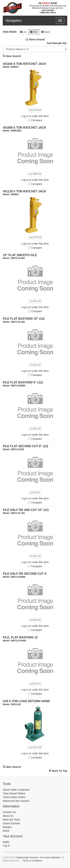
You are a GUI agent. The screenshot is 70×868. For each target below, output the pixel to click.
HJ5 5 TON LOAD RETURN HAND (26, 701)
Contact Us (9, 812)
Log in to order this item (35, 116)
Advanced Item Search (16, 801)
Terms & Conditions (32, 861)
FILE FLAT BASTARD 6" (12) (23, 382)
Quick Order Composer (16, 790)
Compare (37, 120)
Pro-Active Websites (50, 858)
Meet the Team (11, 820)
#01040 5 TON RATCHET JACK (24, 64)
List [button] (23, 32)
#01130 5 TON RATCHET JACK (24, 191)
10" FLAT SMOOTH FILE (20, 255)
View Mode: (10, 32)
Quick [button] (46, 32)
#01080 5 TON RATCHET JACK (24, 128)
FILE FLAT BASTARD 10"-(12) (24, 319)
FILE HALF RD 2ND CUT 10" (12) (26, 510)
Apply (6, 842)
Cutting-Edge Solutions (27, 858)
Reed (6, 831)
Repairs (7, 827)
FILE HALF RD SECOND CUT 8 (25, 574)
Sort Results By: (57, 43)
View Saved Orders (14, 793)
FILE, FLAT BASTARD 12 (20, 637)
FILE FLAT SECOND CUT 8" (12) (25, 446)
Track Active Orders (14, 797)
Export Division (11, 823)
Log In (6, 846)
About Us (8, 816)
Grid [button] (34, 32)
